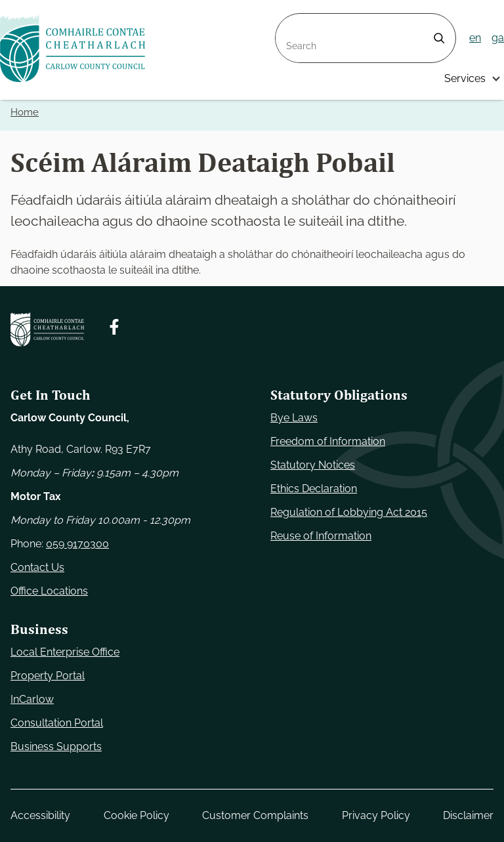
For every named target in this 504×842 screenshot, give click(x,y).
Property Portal (48, 676)
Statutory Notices (313, 465)
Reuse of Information (321, 536)
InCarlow (32, 699)
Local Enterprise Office (65, 652)
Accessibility (40, 815)
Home (25, 112)
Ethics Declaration (314, 489)
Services (465, 78)
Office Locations (49, 591)
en (475, 38)
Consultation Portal (57, 723)
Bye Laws (294, 418)
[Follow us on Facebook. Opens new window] (114, 327)
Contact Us (37, 567)
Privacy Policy (376, 815)
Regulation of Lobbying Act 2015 (349, 512)
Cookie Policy (136, 815)
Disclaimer (468, 815)
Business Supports (56, 747)
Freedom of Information (328, 441)
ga (498, 38)
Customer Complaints (255, 815)
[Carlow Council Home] (47, 329)
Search (293, 21)
